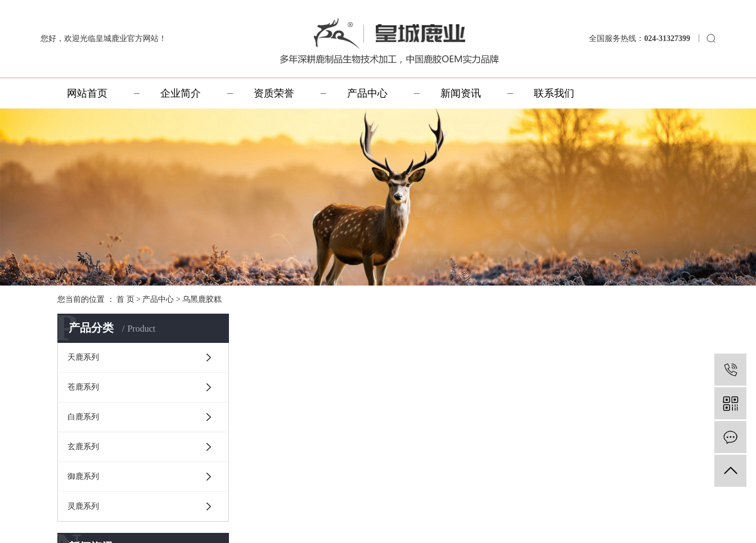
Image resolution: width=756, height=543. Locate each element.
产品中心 (367, 93)
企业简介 (181, 93)
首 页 (125, 299)
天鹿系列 (83, 357)
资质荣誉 (274, 93)
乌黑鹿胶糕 (202, 299)
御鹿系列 (83, 476)
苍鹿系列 (83, 387)
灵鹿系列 (83, 506)
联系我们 (554, 93)
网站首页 (87, 93)
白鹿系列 (83, 417)
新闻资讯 (461, 93)
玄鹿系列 (83, 447)
